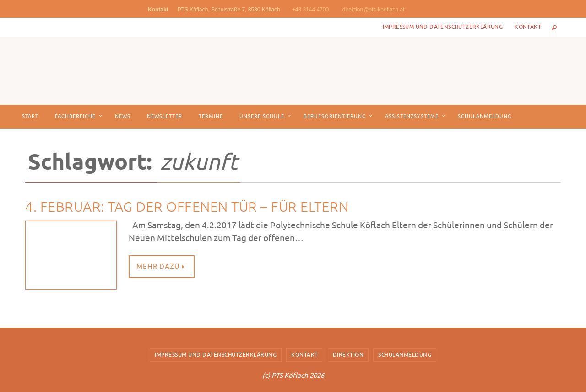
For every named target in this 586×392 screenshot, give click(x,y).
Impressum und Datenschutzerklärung (443, 27)
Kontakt (528, 27)
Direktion (348, 355)
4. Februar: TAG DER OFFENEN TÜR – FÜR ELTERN (187, 207)
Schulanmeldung (405, 355)
